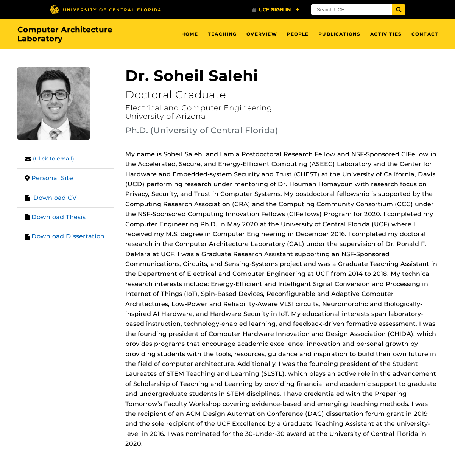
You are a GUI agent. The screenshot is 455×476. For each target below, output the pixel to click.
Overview (262, 34)
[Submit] (399, 10)
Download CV (55, 198)
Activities (386, 34)
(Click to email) (54, 159)
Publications (339, 34)
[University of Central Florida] (106, 9)
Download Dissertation (68, 236)
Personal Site (52, 178)
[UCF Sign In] (276, 10)
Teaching (222, 34)
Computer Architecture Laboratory (65, 34)
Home (190, 34)
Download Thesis (58, 217)
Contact (425, 34)
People (298, 34)
